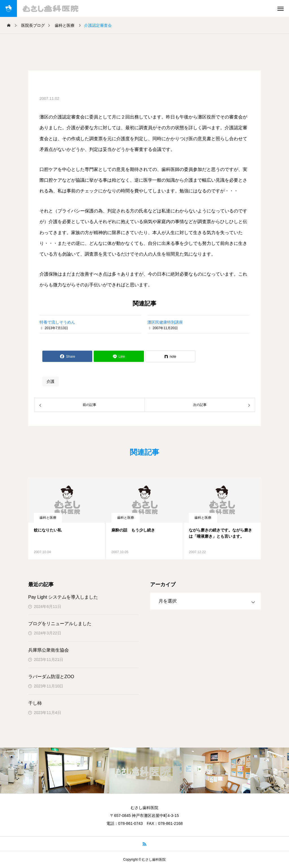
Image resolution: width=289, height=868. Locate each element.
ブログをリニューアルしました (60, 624)
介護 (51, 381)
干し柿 (35, 703)
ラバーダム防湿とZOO (51, 677)
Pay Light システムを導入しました (63, 597)
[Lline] (119, 356)
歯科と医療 (48, 518)
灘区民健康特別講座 (165, 322)
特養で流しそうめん (57, 322)
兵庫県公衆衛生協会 (49, 650)
